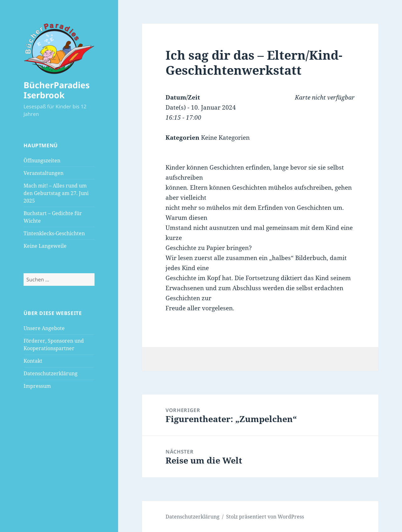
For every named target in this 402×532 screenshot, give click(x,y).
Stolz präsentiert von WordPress (265, 517)
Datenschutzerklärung (51, 373)
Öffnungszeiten (42, 160)
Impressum (37, 386)
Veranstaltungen (43, 173)
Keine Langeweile (45, 246)
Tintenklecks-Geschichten (54, 233)
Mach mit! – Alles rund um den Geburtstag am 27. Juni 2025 (56, 193)
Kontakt (33, 361)
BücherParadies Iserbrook (57, 90)
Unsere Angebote (44, 328)
